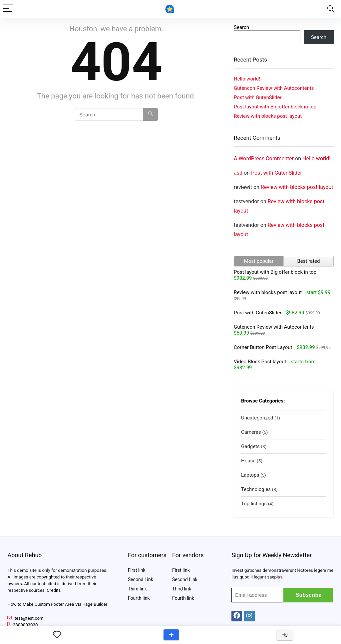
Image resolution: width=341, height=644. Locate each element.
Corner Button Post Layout (263, 347)
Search (241, 27)
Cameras (251, 432)
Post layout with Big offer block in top (275, 107)
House (248, 461)
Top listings (254, 504)
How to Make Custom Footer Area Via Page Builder (57, 604)
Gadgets (250, 446)
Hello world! (247, 79)
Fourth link (139, 598)
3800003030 (25, 625)
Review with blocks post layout (268, 116)
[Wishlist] (57, 635)
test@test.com (29, 618)
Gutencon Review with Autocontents (274, 88)
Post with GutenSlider (258, 97)
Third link (137, 589)
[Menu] (8, 9)
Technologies (256, 489)
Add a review (171, 635)
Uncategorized (257, 418)
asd (238, 173)
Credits (54, 590)
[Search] (331, 9)
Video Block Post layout (260, 362)
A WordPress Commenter (264, 159)
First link (137, 570)
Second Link (141, 579)
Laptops (250, 475)
